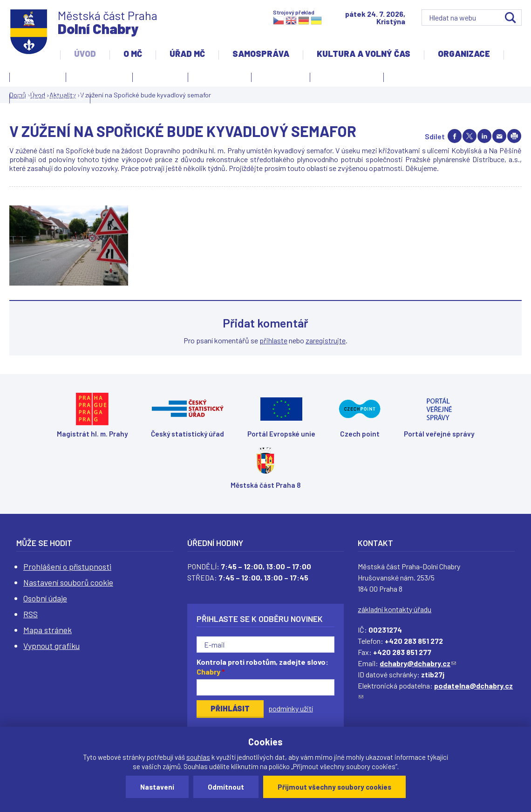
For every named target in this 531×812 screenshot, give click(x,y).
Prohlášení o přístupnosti (67, 566)
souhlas (198, 757)
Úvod (85, 54)
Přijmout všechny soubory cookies (334, 787)
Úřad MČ (187, 54)
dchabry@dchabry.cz (418, 663)
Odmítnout (226, 787)
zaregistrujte (326, 340)
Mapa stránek (48, 630)
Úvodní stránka (99, 76)
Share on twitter (470, 136)
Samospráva (261, 54)
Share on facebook (455, 136)
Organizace (464, 54)
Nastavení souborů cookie (68, 582)
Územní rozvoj (344, 79)
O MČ (133, 54)
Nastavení (157, 787)
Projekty (408, 79)
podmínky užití (291, 708)
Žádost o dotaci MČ (50, 97)
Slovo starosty (220, 76)
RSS (31, 614)
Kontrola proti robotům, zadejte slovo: (262, 667)
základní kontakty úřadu (395, 609)
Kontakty (35, 79)
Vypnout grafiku (51, 646)
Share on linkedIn (484, 136)
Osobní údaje (45, 598)
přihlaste (273, 340)
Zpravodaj (278, 79)
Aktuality (158, 79)
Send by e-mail (499, 136)
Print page (514, 136)
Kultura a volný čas (364, 54)
